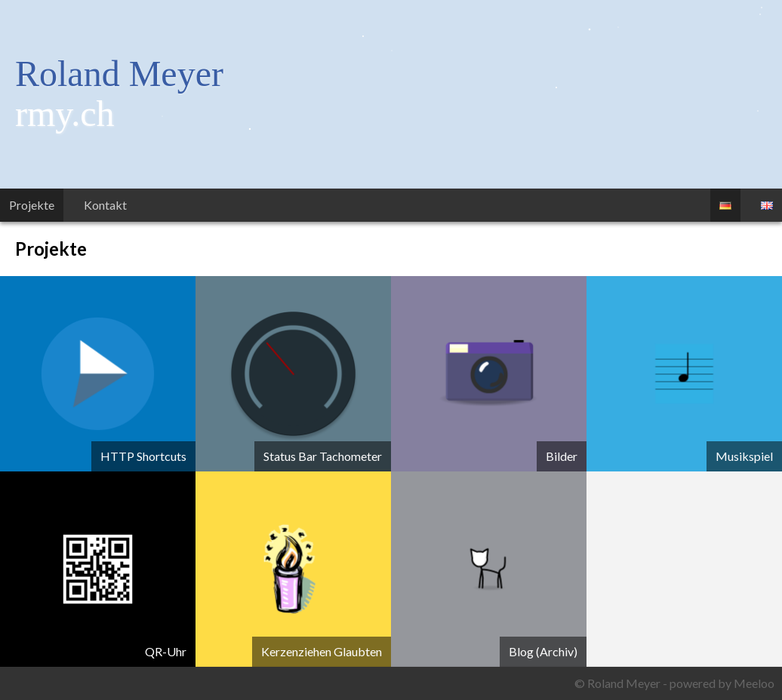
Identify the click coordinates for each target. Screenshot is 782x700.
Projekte (32, 205)
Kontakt (105, 205)
